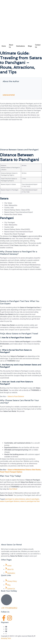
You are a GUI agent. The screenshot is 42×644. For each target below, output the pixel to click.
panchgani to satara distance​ (15, 499)
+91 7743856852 (9, 608)
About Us (11, 46)
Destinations (21, 46)
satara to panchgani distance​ (10, 501)
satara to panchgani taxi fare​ (30, 501)
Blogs (30, 46)
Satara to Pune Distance (16, 396)
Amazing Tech (6, 638)
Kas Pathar (13, 489)
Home (4, 46)
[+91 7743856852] (7, 600)
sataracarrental (9, 95)
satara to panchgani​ (32, 499)
